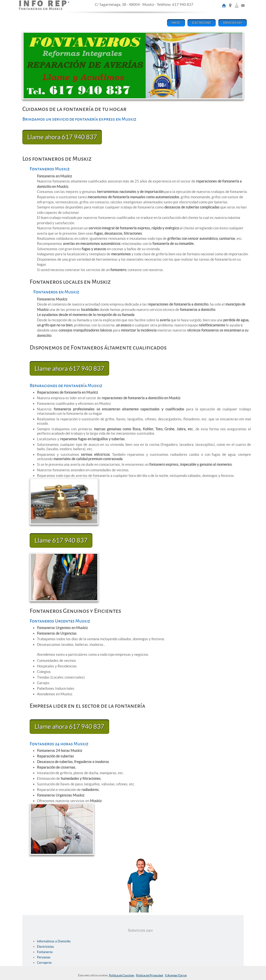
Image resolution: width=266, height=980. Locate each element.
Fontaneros (45, 952)
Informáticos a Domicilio (54, 941)
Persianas (44, 957)
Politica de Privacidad (150, 975)
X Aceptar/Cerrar (176, 975)
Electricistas (45, 947)
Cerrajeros (44, 963)
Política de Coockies (122, 975)
